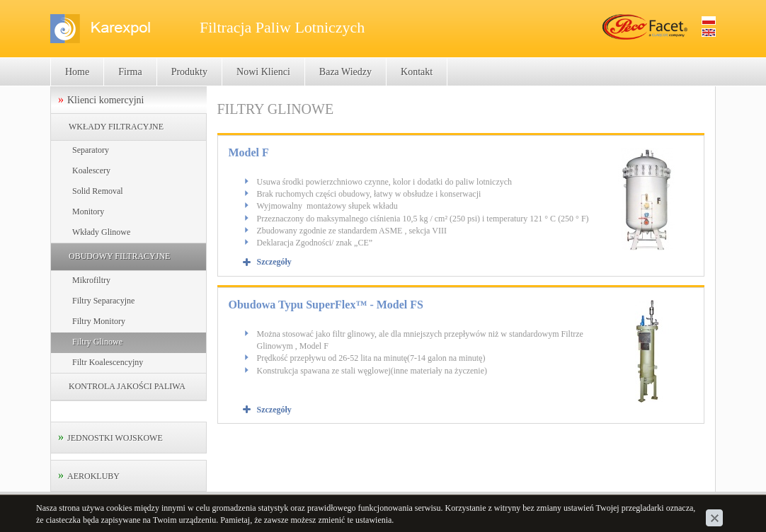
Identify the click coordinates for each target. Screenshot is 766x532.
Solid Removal (98, 191)
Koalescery (91, 170)
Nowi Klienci (263, 72)
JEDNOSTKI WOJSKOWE (115, 438)
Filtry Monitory (99, 321)
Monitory (88, 212)
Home (77, 72)
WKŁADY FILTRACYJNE (116, 127)
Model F (249, 152)
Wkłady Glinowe (101, 232)
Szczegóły (274, 262)
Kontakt (417, 72)
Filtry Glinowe (97, 342)
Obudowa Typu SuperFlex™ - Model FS (326, 305)
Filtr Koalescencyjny (108, 362)
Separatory (91, 150)
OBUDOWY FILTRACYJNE (119, 256)
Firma (130, 72)
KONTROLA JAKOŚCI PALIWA (127, 386)
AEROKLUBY (93, 476)
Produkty (189, 72)
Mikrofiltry (91, 280)
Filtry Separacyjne (103, 301)
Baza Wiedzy (345, 72)
